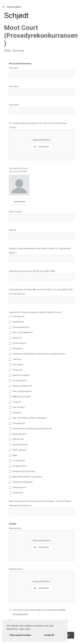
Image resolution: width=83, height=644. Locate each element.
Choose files (41, 147)
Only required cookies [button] (20, 635)
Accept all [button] (49, 635)
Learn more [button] (24, 629)
